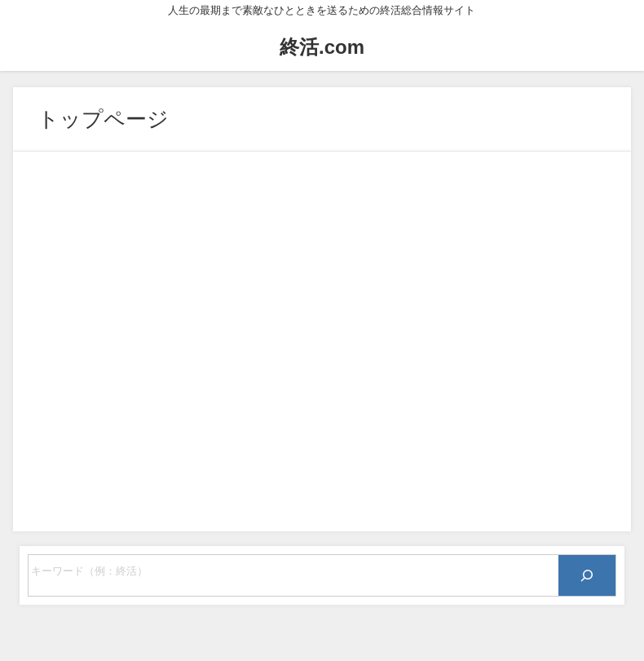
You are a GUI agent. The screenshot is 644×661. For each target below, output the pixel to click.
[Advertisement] (322, 342)
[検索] (587, 575)
